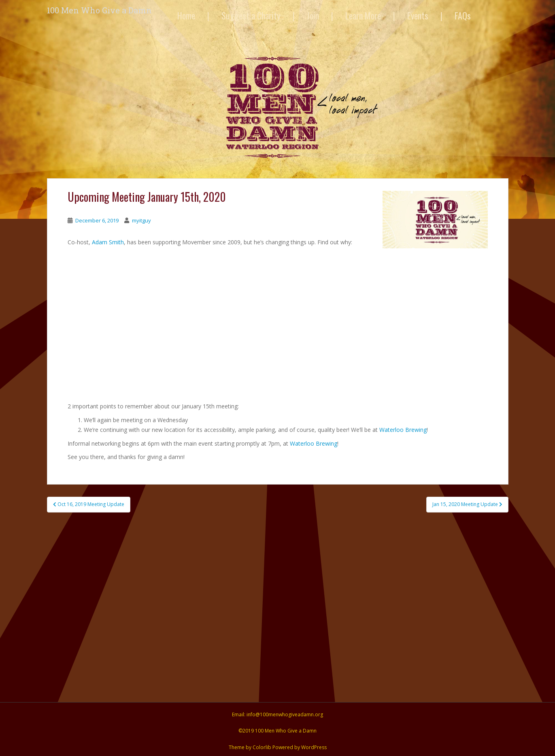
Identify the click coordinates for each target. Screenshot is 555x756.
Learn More (363, 15)
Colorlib (262, 747)
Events (418, 15)
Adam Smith (108, 242)
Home (186, 15)
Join (313, 15)
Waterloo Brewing (403, 430)
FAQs (463, 15)
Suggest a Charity (251, 15)
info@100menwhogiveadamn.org (285, 714)
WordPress (314, 747)
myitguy (141, 220)
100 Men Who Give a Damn (99, 10)
